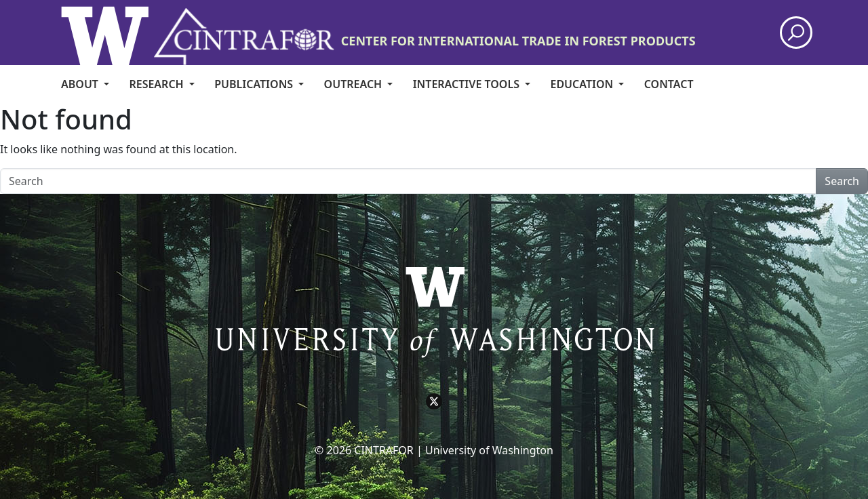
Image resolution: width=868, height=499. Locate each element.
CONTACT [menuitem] (669, 84)
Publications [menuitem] (255, 84)
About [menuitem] (81, 84)
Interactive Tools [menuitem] (468, 84)
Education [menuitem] (583, 84)
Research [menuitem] (157, 84)
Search (842, 181)
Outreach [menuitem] (355, 84)
